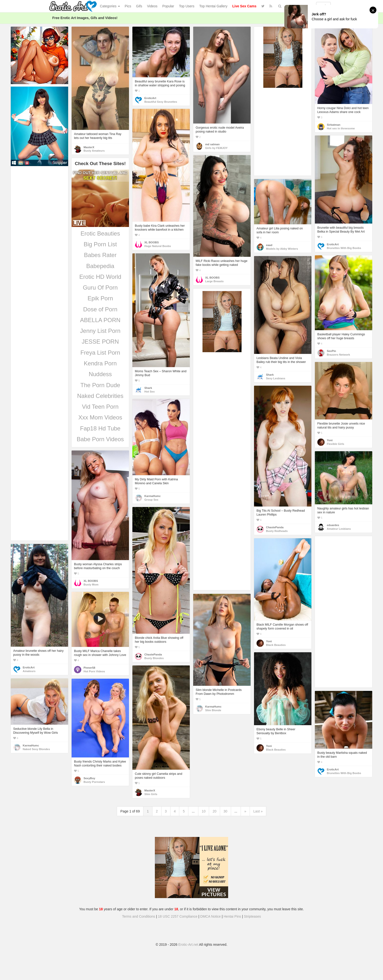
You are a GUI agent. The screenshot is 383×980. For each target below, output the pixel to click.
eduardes (333, 525)
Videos (152, 6)
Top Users (187, 6)
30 (225, 811)
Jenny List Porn (100, 331)
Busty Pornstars (94, 782)
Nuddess (100, 374)
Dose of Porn (100, 309)
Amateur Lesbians (339, 529)
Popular (168, 6)
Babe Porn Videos (100, 439)
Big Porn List (100, 244)
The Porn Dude (100, 385)
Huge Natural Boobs (158, 246)
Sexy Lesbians (276, 378)
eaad (269, 245)
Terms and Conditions (139, 916)
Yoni (330, 440)
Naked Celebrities (100, 396)
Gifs (139, 6)
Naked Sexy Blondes (36, 749)
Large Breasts (214, 281)
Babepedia (100, 266)
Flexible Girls (335, 444)
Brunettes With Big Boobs (344, 248)
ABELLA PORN (100, 320)
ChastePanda (275, 527)
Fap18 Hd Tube (100, 428)
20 (214, 811)
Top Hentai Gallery (213, 6)
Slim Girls (151, 794)
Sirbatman (334, 125)
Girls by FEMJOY (216, 148)
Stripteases (252, 916)
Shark (148, 388)
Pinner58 (89, 668)
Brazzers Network (338, 355)
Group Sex (151, 500)
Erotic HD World (100, 277)
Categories (110, 6)
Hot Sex (149, 392)
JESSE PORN (100, 342)
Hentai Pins (232, 916)
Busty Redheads (277, 531)
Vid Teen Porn (100, 407)
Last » (258, 811)
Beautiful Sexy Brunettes (161, 102)
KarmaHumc (153, 496)
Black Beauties (276, 645)
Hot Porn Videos (94, 671)
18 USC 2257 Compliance (178, 916)
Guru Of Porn (100, 287)
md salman (212, 144)
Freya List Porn (100, 353)
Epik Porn (100, 298)
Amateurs (29, 671)
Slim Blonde (213, 710)
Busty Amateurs (94, 151)
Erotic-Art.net (188, 945)
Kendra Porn (100, 363)
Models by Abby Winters (282, 249)
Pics (128, 6)
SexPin (331, 351)
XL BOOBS (152, 242)
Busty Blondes (154, 658)
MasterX (89, 147)
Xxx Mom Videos (100, 417)
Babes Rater (100, 255)
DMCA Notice (211, 916)
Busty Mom (91, 585)
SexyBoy (89, 778)
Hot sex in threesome (341, 128)
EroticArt (150, 98)
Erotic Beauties (100, 233)
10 (204, 811)
